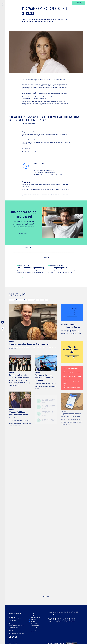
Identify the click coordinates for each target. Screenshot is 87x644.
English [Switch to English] (16, 643)
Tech (37, 300)
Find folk (33, 622)
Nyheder (30, 3)
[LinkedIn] (13, 638)
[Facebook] (10, 638)
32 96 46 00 (62, 620)
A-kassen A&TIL (35, 629)
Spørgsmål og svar (35, 631)
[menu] (3, 323)
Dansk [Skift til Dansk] (11, 643)
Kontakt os (33, 616)
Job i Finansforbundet (36, 614)
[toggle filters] (47, 300)
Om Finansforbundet (36, 612)
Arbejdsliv (30, 247)
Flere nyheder (46, 597)
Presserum (33, 620)
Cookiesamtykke (35, 625)
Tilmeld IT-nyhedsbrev (72, 357)
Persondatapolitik (35, 627)
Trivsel (27, 247)
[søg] (3, 329)
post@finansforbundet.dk (15, 619)
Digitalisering (31, 300)
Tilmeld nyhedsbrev (35, 618)
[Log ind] (3, 487)
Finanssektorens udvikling (21, 300)
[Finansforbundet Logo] (3, 5)
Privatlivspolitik (34, 623)
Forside (24, 3)
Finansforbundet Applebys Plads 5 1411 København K (15, 613)
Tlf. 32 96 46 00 (13, 617)
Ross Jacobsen (64, 26)
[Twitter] (16, 638)
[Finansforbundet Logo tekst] (13, 3)
